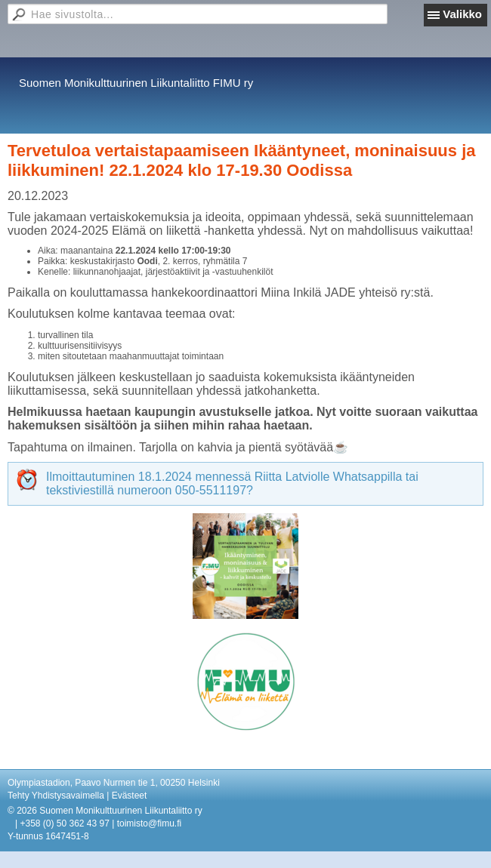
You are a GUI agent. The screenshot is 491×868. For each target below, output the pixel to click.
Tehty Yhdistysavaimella (56, 796)
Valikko (462, 14)
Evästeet (130, 796)
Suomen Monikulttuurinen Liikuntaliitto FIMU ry (136, 83)
